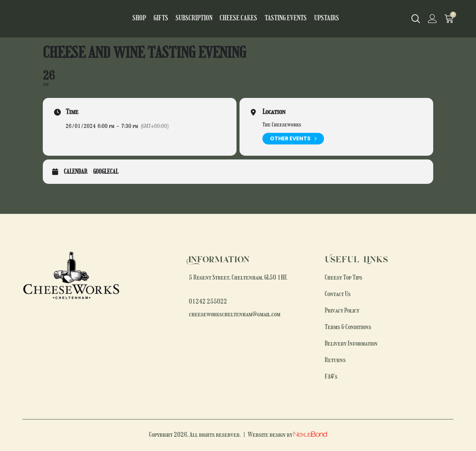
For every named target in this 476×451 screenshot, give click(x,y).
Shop (152, 19)
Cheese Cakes (237, 19)
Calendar (76, 172)
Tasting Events (278, 19)
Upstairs (314, 19)
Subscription (199, 19)
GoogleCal (106, 172)
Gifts (170, 19)
